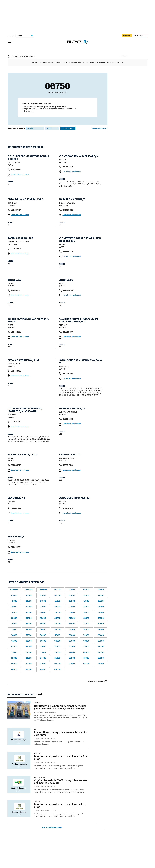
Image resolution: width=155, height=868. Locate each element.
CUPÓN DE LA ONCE (40, 777)
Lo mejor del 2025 (117, 63)
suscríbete (127, 36)
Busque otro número (96, 682)
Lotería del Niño (75, 63)
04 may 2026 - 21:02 (48, 811)
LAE (35, 729)
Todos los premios (99, 128)
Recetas (93, 63)
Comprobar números (47, 63)
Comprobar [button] (68, 128)
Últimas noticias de (25, 695)
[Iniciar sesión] (140, 36)
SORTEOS (37, 703)
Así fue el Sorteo (62, 63)
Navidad (85, 63)
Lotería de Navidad (22, 57)
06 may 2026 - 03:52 (48, 712)
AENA (138, 56)
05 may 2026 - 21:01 (48, 738)
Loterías (37, 753)
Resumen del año (103, 63)
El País (36, 712)
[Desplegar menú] (10, 42)
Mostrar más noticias (52, 828)
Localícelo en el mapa (20, 174)
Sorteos (35, 63)
